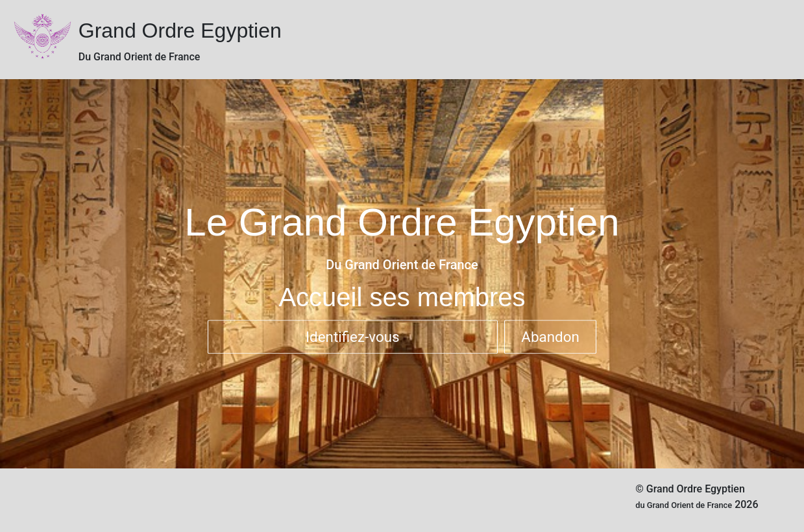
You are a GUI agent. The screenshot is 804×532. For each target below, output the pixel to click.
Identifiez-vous (353, 337)
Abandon (550, 337)
